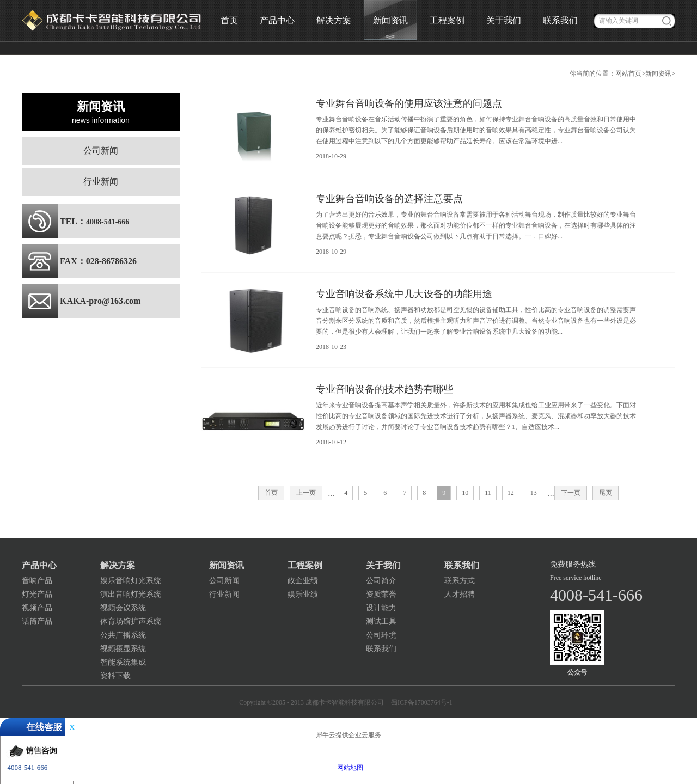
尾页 (606, 493)
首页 (229, 20)
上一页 (306, 493)
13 (534, 493)
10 (465, 493)
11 (488, 493)
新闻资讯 (658, 73)
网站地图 (348, 768)
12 (511, 493)
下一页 (571, 493)
